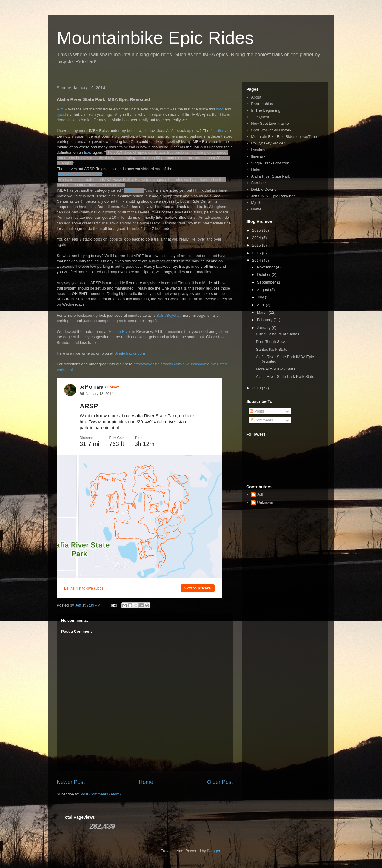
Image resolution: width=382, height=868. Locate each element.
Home (146, 782)
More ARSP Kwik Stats (275, 369)
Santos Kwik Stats (271, 349)
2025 (257, 230)
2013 (257, 388)
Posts (257, 411)
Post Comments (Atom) (101, 794)
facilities (218, 131)
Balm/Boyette (168, 315)
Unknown (265, 503)
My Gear (258, 203)
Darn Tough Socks (272, 342)
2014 (257, 260)
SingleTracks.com (130, 353)
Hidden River (120, 331)
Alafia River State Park (271, 176)
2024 (257, 238)
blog (220, 109)
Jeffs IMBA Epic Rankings (273, 196)
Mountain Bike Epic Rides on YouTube (284, 137)
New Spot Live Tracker (271, 123)
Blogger (214, 851)
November (267, 267)
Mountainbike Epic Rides (155, 38)
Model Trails (134, 190)
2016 (257, 245)
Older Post (220, 782)
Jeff (260, 494)
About (256, 97)
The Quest (260, 117)
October (264, 274)
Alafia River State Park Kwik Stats (285, 377)
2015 (257, 253)
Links (255, 170)
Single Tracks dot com (270, 163)
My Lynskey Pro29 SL (270, 143)
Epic (88, 152)
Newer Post (71, 782)
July (261, 297)
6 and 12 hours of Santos (277, 334)
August (264, 290)
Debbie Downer (264, 189)
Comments (261, 420)
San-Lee (258, 183)
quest (62, 114)
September (267, 282)
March (263, 312)
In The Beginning (266, 110)
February (265, 320)
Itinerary (258, 156)
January (264, 328)
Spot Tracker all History (271, 130)
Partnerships (262, 104)
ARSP (63, 109)
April (261, 305)
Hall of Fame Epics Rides (80, 174)
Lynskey (258, 150)
